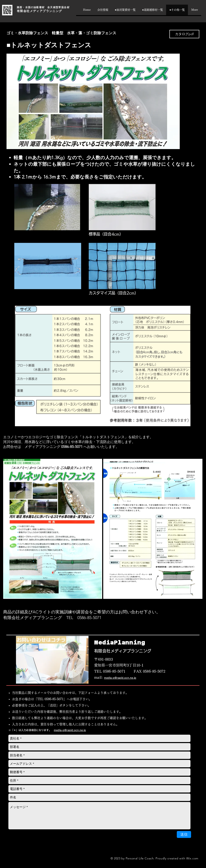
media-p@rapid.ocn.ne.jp (120, 678)
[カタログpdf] (184, 34)
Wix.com (192, 858)
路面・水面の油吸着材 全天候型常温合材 (43, 7)
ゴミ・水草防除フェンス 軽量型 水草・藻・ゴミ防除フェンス (61, 33)
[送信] (184, 834)
